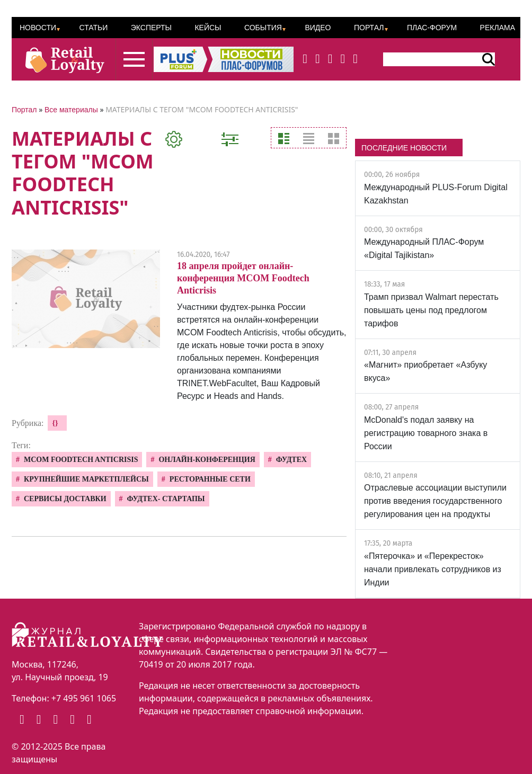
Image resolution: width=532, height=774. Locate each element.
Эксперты (151, 28)
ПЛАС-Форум (432, 28)
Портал (369, 28)
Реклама (498, 28)
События (263, 28)
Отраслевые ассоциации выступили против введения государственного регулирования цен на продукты (435, 501)
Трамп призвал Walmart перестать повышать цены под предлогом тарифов (431, 310)
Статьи (93, 28)
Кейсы (208, 28)
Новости (38, 28)
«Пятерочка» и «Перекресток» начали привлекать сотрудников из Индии (433, 569)
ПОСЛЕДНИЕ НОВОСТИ (404, 148)
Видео (318, 28)
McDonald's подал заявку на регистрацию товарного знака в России (426, 433)
